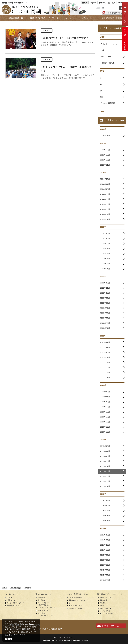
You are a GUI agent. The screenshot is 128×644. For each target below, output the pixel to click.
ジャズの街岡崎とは (75, 598)
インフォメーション (75, 606)
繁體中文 (102, 3)
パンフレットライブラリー (47, 608)
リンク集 (10, 598)
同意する (9, 639)
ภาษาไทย (121, 3)
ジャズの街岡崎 (105, 611)
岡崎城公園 (103, 600)
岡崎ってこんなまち (125, 39)
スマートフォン (64, 637)
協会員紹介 (41, 600)
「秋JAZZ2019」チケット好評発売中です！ (65, 38)
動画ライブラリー (44, 610)
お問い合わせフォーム (110, 626)
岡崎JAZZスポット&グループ (78, 600)
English (93, 3)
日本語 (85, 3)
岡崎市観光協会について (15, 606)
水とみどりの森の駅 (106, 614)
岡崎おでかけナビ (106, 598)
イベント (72, 603)
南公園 (102, 606)
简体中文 (112, 3)
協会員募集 (41, 598)
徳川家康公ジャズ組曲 (76, 608)
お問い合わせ (11, 600)
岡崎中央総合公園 (106, 608)
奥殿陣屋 (103, 603)
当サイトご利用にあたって (16, 603)
